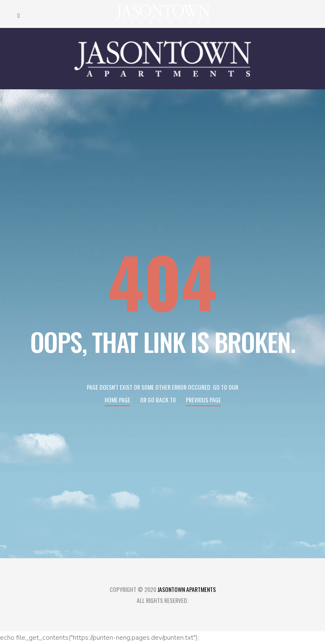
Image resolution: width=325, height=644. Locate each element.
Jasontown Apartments (187, 589)
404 (162, 281)
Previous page (203, 400)
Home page (117, 400)
